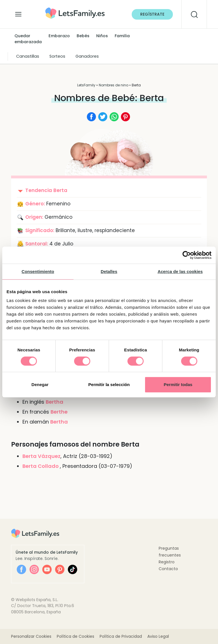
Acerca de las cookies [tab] (180, 271)
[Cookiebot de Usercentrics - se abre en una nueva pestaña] (187, 255)
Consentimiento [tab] (38, 271)
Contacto (168, 569)
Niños (102, 36)
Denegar (40, 384)
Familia (122, 36)
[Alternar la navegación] (18, 13)
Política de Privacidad (121, 636)
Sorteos (57, 56)
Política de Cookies (76, 636)
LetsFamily (86, 85)
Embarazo (59, 36)
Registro (167, 562)
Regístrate (152, 14)
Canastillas (28, 56)
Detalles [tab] (109, 271)
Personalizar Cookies (31, 636)
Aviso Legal (158, 636)
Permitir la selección (109, 384)
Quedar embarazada (28, 39)
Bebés (83, 36)
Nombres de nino (114, 85)
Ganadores (87, 56)
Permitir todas (178, 384)
